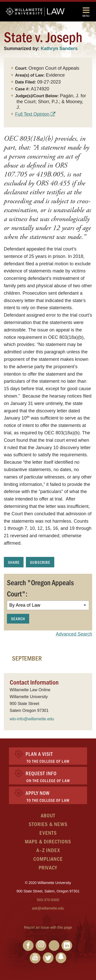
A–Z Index (48, 850)
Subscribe (40, 562)
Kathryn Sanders (59, 49)
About (48, 815)
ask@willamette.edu (48, 908)
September (27, 658)
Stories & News (48, 824)
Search (18, 619)
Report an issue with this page (48, 927)
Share (14, 562)
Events (48, 833)
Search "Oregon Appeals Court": (40, 588)
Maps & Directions (48, 841)
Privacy (48, 867)
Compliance (48, 859)
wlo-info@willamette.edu (32, 719)
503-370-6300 (48, 900)
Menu (86, 12)
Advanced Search (74, 634)
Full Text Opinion (32, 114)
